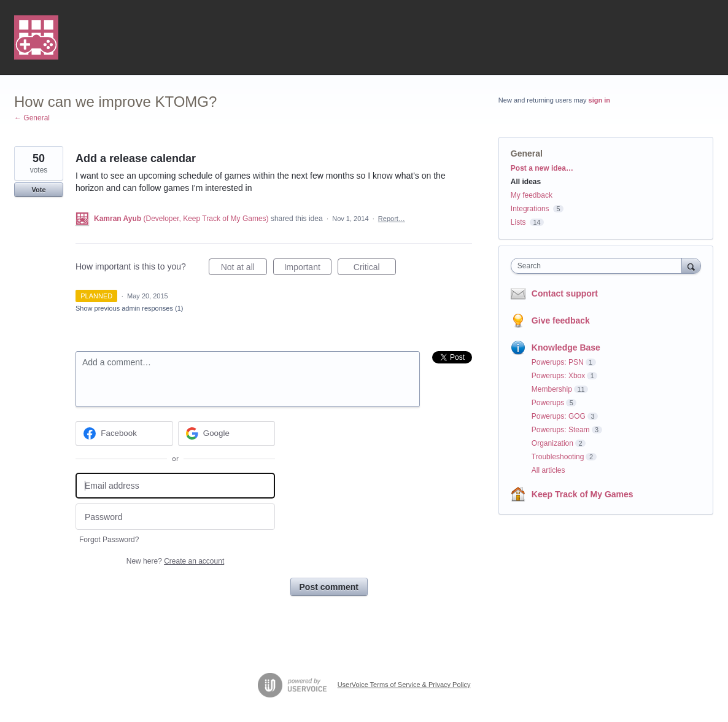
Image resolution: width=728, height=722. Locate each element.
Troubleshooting (558, 457)
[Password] (175, 517)
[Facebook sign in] (124, 433)
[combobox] (599, 266)
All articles (548, 470)
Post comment (329, 587)
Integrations (530, 209)
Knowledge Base (566, 347)
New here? (175, 561)
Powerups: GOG (559, 416)
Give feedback (561, 320)
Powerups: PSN (558, 362)
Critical (375, 269)
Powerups (548, 403)
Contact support (565, 293)
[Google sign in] (227, 433)
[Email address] (175, 486)
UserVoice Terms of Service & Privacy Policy (404, 685)
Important (308, 269)
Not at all (244, 269)
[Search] (691, 266)
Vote (38, 190)
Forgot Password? (109, 540)
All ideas (526, 182)
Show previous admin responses (129, 308)
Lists (518, 222)
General (527, 153)
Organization (552, 443)
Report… (392, 219)
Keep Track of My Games (583, 494)
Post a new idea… (542, 168)
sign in (599, 100)
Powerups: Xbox (558, 376)
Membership (552, 389)
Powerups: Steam (561, 430)
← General (32, 118)
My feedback (532, 195)
